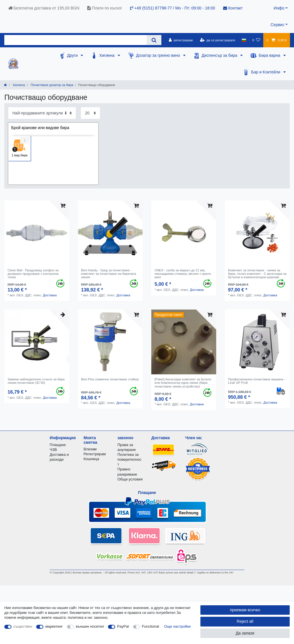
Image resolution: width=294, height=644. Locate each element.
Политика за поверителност (129, 459)
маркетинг (54, 626)
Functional (150, 626)
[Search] (154, 40)
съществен (23, 626)
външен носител (90, 626)
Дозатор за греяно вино (159, 55)
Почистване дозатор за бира (52, 85)
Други (73, 55)
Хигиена (107, 55)
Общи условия (130, 479)
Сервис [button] (277, 25)
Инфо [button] (279, 8)
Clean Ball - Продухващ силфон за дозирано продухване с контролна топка (33, 274)
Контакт (233, 8)
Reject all (245, 621)
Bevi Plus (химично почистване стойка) (110, 379)
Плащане (58, 445)
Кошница (91, 459)
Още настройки (178, 626)
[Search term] (76, 40)
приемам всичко (245, 610)
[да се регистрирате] (217, 40)
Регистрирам (95, 454)
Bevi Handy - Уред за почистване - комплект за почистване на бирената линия (109, 274)
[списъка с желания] (256, 40)
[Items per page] (90, 113)
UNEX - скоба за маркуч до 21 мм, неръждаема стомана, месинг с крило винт (183, 274)
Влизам (90, 449)
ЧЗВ (53, 450)
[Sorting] (42, 113)
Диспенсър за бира (220, 55)
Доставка (50, 295)
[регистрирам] (181, 40)
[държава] (244, 40)
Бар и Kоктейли (266, 72)
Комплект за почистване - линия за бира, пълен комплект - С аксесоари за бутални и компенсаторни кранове (257, 274)
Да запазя (245, 633)
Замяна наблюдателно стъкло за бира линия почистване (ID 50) (36, 381)
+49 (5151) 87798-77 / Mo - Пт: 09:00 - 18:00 (173, 8)
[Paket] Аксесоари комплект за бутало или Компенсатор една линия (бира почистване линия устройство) (183, 383)
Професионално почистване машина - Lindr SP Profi (257, 381)
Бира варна (270, 55)
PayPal (123, 626)
